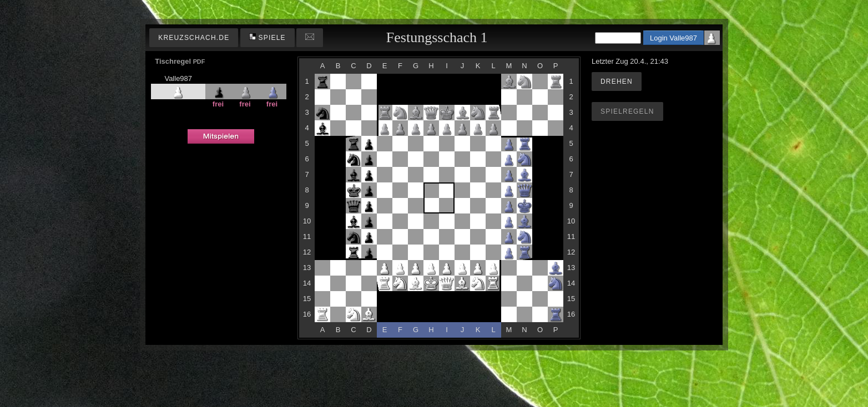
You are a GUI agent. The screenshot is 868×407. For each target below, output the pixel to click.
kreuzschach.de (194, 38)
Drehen (617, 82)
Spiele (268, 37)
